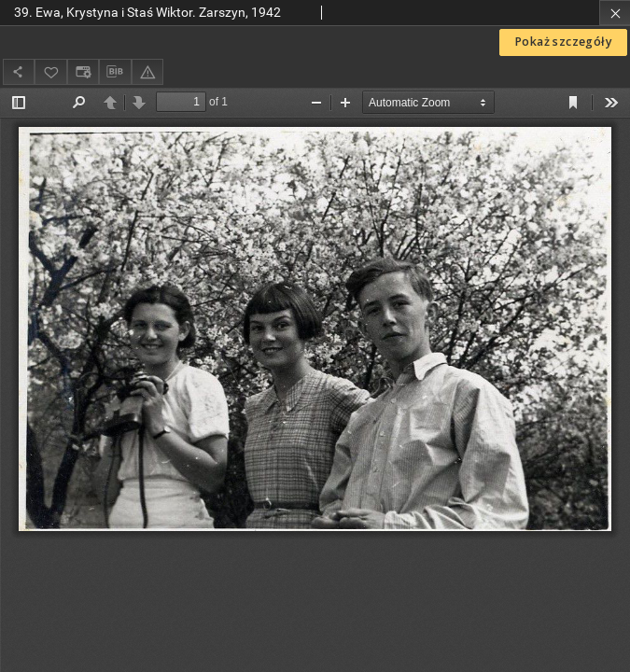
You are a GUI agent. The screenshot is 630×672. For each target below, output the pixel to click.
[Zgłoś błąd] (147, 71)
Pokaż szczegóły (563, 42)
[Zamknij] (615, 13)
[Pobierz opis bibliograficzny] (115, 72)
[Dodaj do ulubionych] (50, 71)
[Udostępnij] (19, 71)
